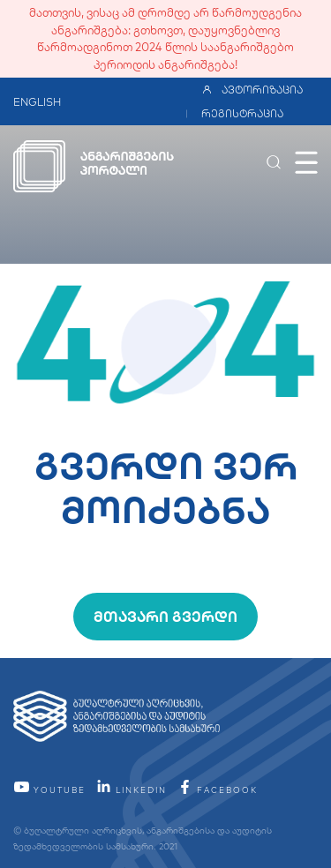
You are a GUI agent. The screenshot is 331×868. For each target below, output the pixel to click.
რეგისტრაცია (242, 113)
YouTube (49, 790)
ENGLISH (37, 102)
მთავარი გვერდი (165, 617)
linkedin (131, 790)
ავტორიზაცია (252, 90)
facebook (217, 790)
